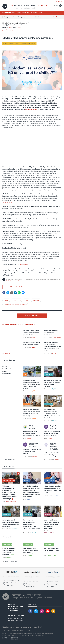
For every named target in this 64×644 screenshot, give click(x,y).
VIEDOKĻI (33, 6)
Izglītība (19, 27)
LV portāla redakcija (16, 615)
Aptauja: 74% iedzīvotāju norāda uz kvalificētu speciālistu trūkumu (52, 434)
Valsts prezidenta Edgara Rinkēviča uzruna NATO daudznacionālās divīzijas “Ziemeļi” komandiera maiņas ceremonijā (10, 493)
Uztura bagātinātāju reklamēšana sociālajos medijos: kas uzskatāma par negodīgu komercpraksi (52, 524)
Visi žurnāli (51, 586)
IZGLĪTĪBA (5, 367)
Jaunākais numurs (53, 582)
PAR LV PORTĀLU (13, 605)
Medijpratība (36, 300)
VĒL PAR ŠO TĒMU (9, 360)
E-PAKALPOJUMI (7, 369)
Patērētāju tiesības (49, 533)
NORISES (27, 6)
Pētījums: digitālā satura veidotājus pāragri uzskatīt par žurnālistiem (32, 333)
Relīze (10, 27)
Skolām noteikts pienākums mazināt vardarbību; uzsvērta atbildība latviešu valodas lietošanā (52, 414)
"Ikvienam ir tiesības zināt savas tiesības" (22, 627)
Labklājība (9, 557)
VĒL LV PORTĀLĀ (8, 466)
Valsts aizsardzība (11, 501)
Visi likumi (10, 585)
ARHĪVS (34, 8)
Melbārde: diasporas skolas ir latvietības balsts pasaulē (32, 452)
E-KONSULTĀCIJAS (25, 8)
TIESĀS (16, 8)
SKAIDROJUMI (18, 6)
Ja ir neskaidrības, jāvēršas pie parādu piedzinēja (30, 551)
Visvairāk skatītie (12, 583)
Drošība (35, 533)
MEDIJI (4, 371)
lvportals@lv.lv (18, 618)
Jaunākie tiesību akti (13, 581)
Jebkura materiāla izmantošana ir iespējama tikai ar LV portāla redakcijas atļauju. (28, 633)
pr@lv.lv (21, 621)
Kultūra (33, 337)
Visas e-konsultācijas (12, 561)
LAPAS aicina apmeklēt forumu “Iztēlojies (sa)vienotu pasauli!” (52, 455)
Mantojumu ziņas (32, 586)
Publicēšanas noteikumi (12, 281)
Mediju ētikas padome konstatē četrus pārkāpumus (51, 333)
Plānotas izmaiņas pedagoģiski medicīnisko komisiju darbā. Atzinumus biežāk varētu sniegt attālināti (32, 384)
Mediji (26, 300)
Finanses (56, 495)
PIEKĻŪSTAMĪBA (13, 609)
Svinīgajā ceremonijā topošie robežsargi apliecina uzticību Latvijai (31, 434)
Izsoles (28, 584)
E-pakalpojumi (17, 300)
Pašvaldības (15, 529)
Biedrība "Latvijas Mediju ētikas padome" (16, 23)
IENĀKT (59, 2)
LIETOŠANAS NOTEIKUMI (16, 607)
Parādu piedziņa (52, 555)
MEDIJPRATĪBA (7, 373)
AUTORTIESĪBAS (13, 611)
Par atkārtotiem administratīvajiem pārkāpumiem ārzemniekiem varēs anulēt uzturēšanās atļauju (32, 524)
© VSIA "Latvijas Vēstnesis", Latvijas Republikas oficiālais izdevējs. (23, 635)
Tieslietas (29, 555)
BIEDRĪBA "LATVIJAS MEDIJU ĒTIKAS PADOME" (19, 324)
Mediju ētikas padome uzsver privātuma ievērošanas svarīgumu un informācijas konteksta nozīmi (53, 347)
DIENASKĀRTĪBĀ (42, 6)
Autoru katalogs (52, 584)
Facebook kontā (7, 202)
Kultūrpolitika (58, 337)
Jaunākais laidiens (32, 582)
